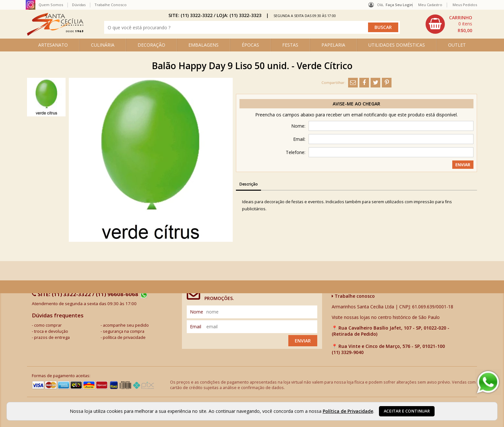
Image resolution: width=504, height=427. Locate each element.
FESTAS (290, 45)
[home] (55, 34)
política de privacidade (124, 337)
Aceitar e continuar (407, 411)
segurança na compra (124, 331)
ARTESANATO (53, 45)
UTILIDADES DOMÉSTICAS (397, 45)
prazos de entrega (52, 337)
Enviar (303, 341)
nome (197, 312)
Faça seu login (399, 5)
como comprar (48, 325)
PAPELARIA (333, 45)
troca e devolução (51, 331)
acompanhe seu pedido (126, 325)
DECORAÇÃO (151, 45)
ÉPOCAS (250, 45)
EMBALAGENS (203, 45)
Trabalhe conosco (353, 296)
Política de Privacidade (348, 411)
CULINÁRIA (103, 45)
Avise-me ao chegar (356, 104)
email (196, 327)
